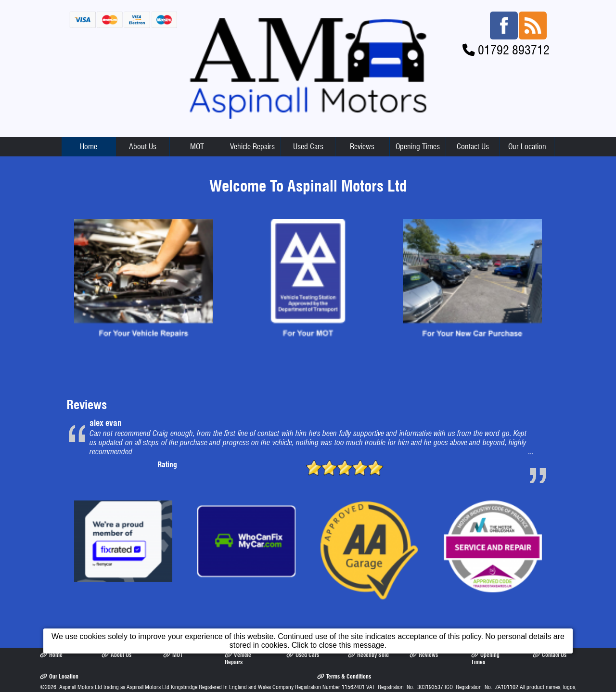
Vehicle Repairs (252, 147)
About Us (143, 147)
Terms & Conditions (344, 676)
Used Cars (308, 147)
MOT (197, 147)
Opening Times (418, 147)
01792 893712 (514, 50)
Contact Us (473, 147)
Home (89, 147)
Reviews (362, 147)
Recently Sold (368, 655)
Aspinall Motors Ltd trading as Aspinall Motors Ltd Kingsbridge (128, 687)
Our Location (527, 147)
